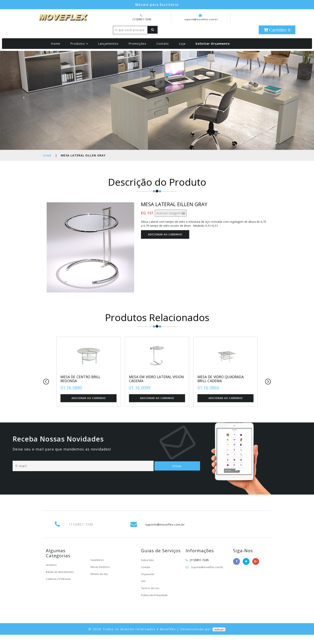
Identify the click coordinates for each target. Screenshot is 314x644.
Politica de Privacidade (155, 604)
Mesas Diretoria (101, 576)
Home (57, 52)
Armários (52, 574)
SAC (144, 590)
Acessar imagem (171, 222)
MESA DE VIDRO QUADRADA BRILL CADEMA (224, 388)
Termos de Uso (151, 597)
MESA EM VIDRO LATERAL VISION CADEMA (153, 388)
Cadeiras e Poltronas (59, 588)
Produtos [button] (79, 52)
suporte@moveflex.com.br (201, 17)
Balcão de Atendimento (61, 581)
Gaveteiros (98, 569)
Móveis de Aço (100, 583)
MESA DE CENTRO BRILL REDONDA (83, 388)
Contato (163, 52)
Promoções (137, 52)
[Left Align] (119, 38)
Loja (182, 52)
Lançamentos (108, 52)
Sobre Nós (148, 569)
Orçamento (148, 583)
